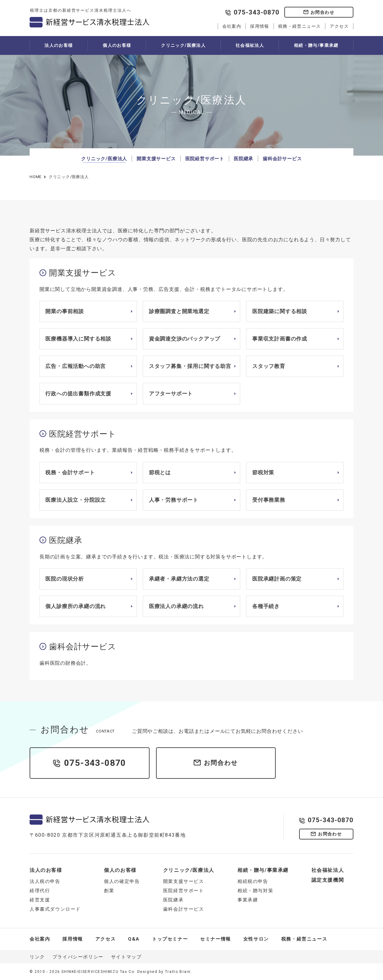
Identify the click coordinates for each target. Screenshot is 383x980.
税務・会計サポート (70, 472)
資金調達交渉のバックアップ (185, 339)
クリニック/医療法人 (183, 45)
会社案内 (232, 26)
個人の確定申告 (122, 881)
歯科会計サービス (282, 159)
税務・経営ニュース (300, 26)
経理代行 (40, 891)
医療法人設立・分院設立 (76, 500)
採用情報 (260, 26)
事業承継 (248, 900)
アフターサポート (171, 394)
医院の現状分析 (65, 579)
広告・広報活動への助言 (76, 366)
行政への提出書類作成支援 (78, 394)
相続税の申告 (253, 881)
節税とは (160, 472)
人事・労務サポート (174, 500)
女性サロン (256, 939)
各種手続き (266, 606)
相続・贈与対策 (255, 891)
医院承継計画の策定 (277, 579)
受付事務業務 (269, 500)
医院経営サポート (205, 159)
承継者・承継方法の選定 (179, 579)
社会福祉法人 (250, 45)
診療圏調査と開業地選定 (179, 311)
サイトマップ (126, 957)
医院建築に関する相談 (280, 311)
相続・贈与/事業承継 (316, 45)
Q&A (134, 939)
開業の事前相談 (65, 311)
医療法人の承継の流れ (176, 606)
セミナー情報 (216, 939)
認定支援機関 (328, 880)
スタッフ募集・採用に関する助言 (190, 366)
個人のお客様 (117, 45)
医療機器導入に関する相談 (78, 339)
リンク (37, 957)
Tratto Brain (178, 972)
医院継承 (243, 159)
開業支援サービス (156, 159)
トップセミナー (170, 939)
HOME (36, 177)
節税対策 (263, 472)
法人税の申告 (45, 881)
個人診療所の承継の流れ (76, 606)
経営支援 (40, 900)
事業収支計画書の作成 (280, 339)
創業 (109, 891)
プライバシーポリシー (78, 957)
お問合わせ (322, 12)
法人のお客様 (59, 45)
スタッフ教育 (269, 366)
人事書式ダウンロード (55, 909)
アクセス (339, 26)
